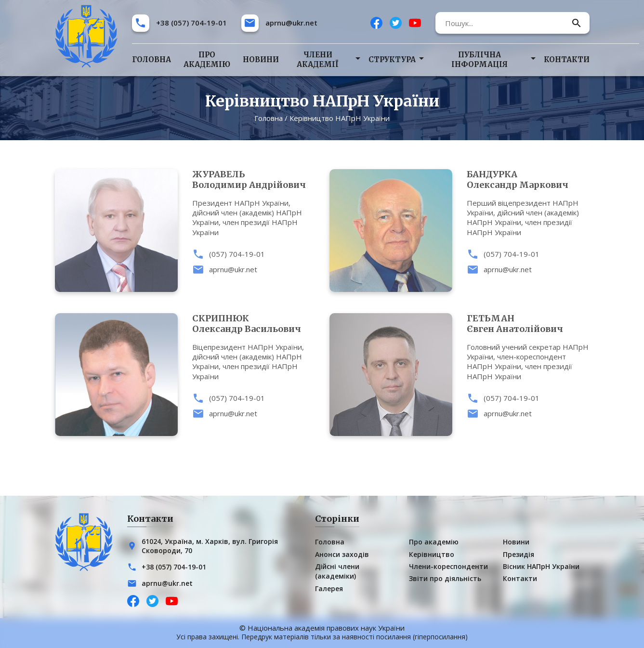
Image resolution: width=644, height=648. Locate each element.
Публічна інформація (480, 60)
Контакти (567, 60)
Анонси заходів (342, 554)
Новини (261, 60)
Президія (519, 554)
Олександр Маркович (528, 180)
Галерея (329, 588)
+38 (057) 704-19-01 (191, 23)
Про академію (207, 60)
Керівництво (432, 554)
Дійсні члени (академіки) (337, 571)
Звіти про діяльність (445, 578)
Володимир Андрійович (254, 180)
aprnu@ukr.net (291, 23)
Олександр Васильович (254, 324)
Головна (151, 60)
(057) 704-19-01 (237, 254)
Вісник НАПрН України (541, 566)
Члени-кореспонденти (448, 566)
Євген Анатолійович (528, 324)
